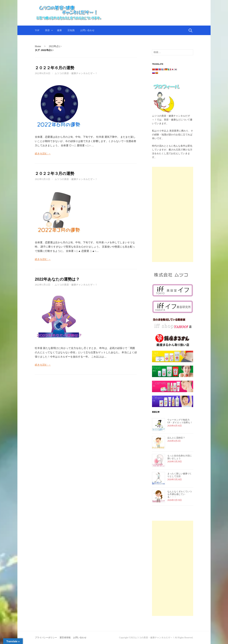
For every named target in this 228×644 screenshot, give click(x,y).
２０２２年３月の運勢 (54, 173)
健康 (59, 30)
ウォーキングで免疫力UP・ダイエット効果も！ (180, 421)
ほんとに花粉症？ (176, 438)
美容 (47, 30)
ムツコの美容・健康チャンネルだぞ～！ (76, 73)
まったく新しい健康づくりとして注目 (180, 475)
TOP (37, 30)
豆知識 (71, 30)
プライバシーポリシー (46, 638)
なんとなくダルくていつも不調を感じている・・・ (180, 494)
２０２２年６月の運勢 (54, 68)
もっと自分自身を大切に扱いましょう (180, 457)
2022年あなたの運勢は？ (57, 279)
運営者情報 (65, 638)
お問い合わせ (87, 30)
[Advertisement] (173, 214)
